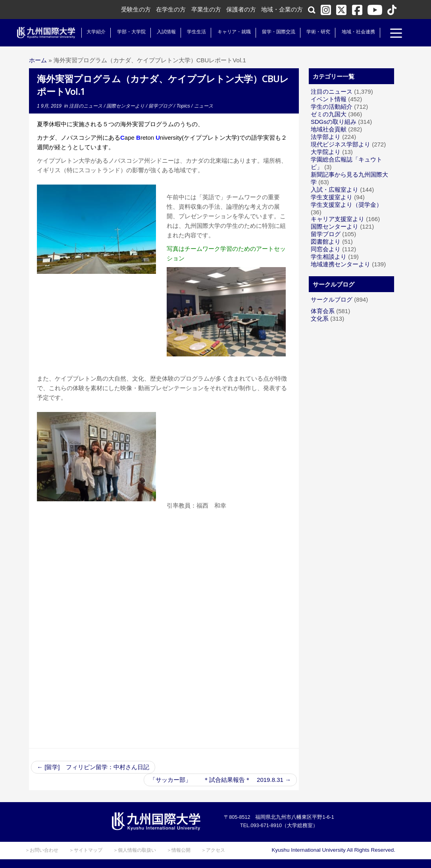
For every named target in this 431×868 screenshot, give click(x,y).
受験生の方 (136, 9)
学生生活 (194, 32)
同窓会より (326, 249)
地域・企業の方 (282, 9)
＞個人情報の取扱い (135, 850)
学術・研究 (316, 32)
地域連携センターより (341, 264)
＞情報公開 (179, 850)
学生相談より (329, 257)
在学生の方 (171, 9)
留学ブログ (161, 106)
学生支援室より (332, 197)
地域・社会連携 (355, 32)
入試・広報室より (335, 190)
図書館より (326, 242)
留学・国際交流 (276, 32)
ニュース (204, 106)
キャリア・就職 (231, 32)
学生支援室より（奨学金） (346, 205)
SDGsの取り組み (334, 122)
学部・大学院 (128, 32)
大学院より (326, 152)
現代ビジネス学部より (341, 144)
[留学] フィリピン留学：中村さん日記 (93, 767)
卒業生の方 (206, 9)
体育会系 (323, 311)
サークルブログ (332, 299)
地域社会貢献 (329, 129)
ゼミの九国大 (329, 114)
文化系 (320, 319)
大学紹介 (93, 32)
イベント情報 (329, 99)
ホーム (38, 60)
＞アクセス (213, 850)
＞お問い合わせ (42, 850)
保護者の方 (241, 9)
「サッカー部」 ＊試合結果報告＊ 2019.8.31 (220, 780)
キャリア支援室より (338, 219)
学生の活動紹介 (332, 107)
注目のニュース (86, 106)
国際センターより (126, 106)
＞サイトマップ (86, 850)
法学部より (326, 137)
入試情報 (164, 32)
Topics (184, 106)
